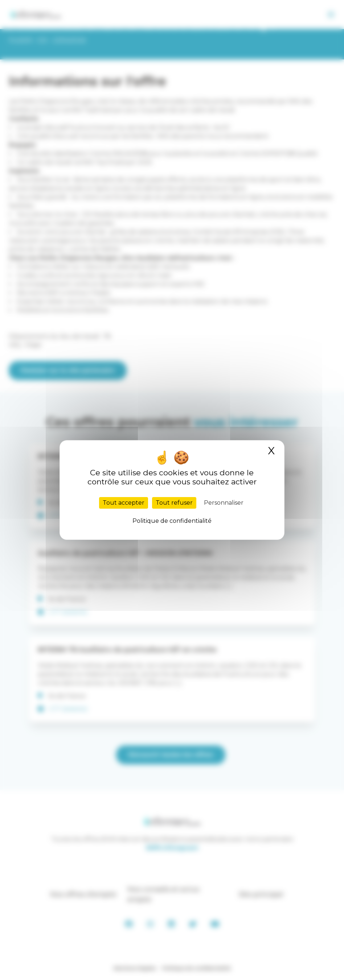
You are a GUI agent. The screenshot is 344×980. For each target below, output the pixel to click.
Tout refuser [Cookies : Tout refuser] (174, 503)
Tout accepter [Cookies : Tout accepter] (124, 503)
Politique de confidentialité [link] (172, 521)
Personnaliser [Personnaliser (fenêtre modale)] (224, 503)
